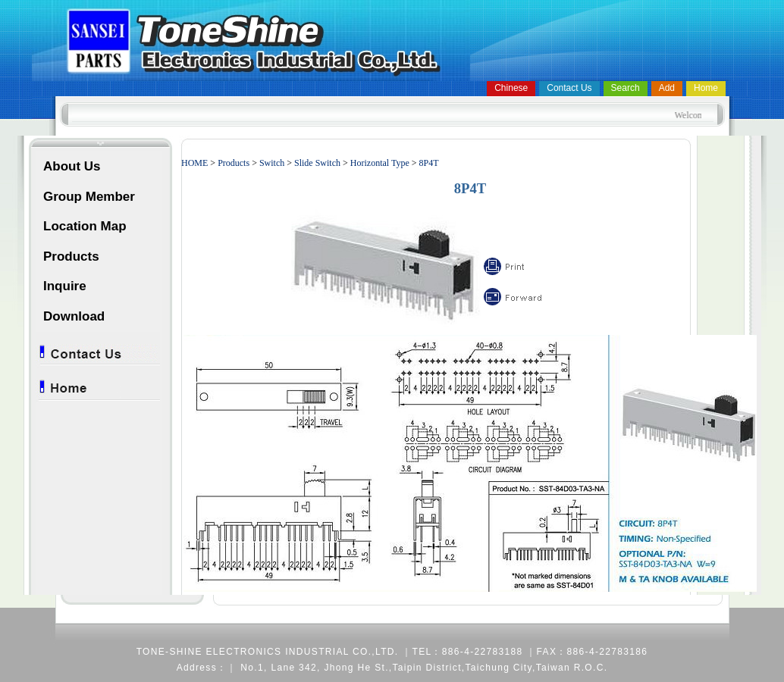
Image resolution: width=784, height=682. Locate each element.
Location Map (85, 226)
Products (71, 257)
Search (626, 88)
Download (74, 316)
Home (706, 88)
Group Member (89, 197)
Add (667, 88)
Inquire (65, 286)
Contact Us (569, 88)
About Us (72, 166)
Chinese (511, 88)
